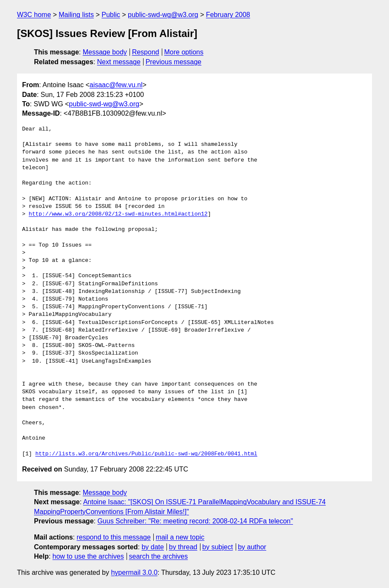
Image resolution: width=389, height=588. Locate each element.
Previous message (174, 62)
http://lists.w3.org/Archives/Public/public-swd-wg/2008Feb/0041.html (146, 454)
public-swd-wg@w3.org (163, 15)
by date (152, 547)
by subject (217, 547)
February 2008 (228, 15)
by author (252, 547)
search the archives (159, 556)
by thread (183, 547)
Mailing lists (76, 15)
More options (184, 52)
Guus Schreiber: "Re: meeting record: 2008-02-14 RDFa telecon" (195, 521)
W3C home (34, 15)
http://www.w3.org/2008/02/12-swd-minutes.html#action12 (118, 214)
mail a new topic (180, 537)
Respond (146, 52)
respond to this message (113, 537)
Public (111, 15)
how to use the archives (88, 556)
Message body (105, 52)
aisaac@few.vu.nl (116, 85)
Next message (119, 62)
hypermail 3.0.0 (134, 572)
